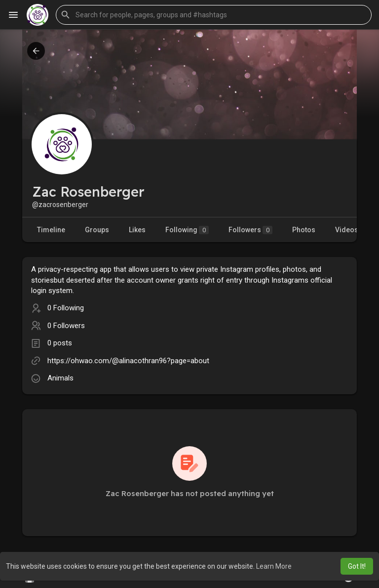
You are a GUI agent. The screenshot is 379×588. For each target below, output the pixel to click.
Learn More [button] (274, 566)
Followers (250, 230)
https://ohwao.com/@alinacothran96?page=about (128, 361)
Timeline (51, 230)
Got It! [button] (357, 566)
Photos (304, 230)
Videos (347, 230)
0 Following (66, 308)
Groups (97, 230)
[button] (214, 15)
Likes (137, 230)
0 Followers (66, 326)
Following (187, 230)
